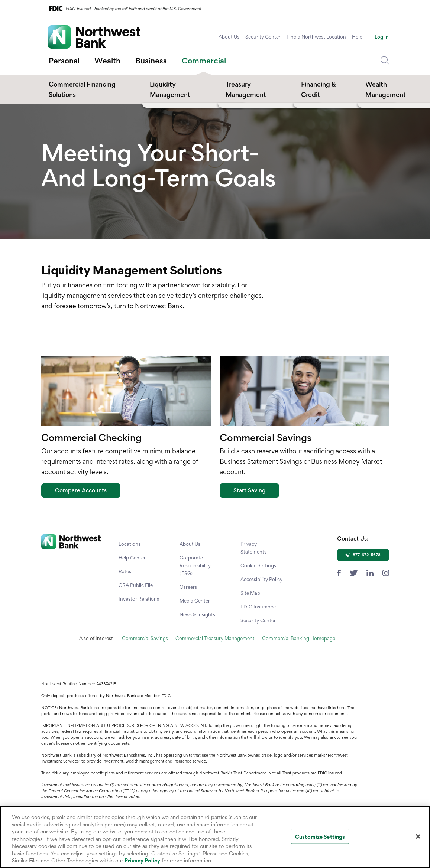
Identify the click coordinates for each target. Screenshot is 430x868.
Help (357, 37)
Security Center (263, 37)
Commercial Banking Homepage (299, 638)
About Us (229, 37)
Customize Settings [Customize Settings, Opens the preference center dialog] (320, 836)
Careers (188, 587)
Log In (382, 37)
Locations (130, 544)
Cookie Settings (258, 565)
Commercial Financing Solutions (82, 89)
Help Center (132, 558)
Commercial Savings (145, 638)
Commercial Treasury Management (215, 638)
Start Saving (249, 490)
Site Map (250, 593)
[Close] (418, 836)
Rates (125, 571)
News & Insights (197, 614)
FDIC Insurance (258, 607)
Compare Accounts (81, 490)
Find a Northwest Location (316, 37)
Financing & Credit (319, 89)
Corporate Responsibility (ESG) (195, 565)
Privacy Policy (142, 860)
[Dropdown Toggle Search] (385, 61)
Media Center (195, 601)
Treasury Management (246, 89)
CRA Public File (136, 585)
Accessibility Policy (261, 579)
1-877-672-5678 (365, 555)
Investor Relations (139, 599)
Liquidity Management (170, 89)
